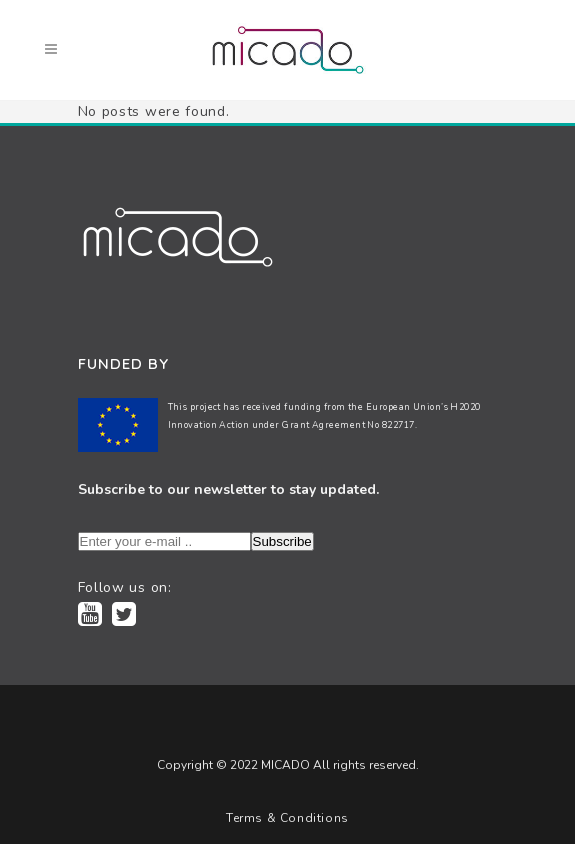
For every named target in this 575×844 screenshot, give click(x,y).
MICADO (284, 765)
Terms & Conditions (287, 818)
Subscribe (282, 541)
